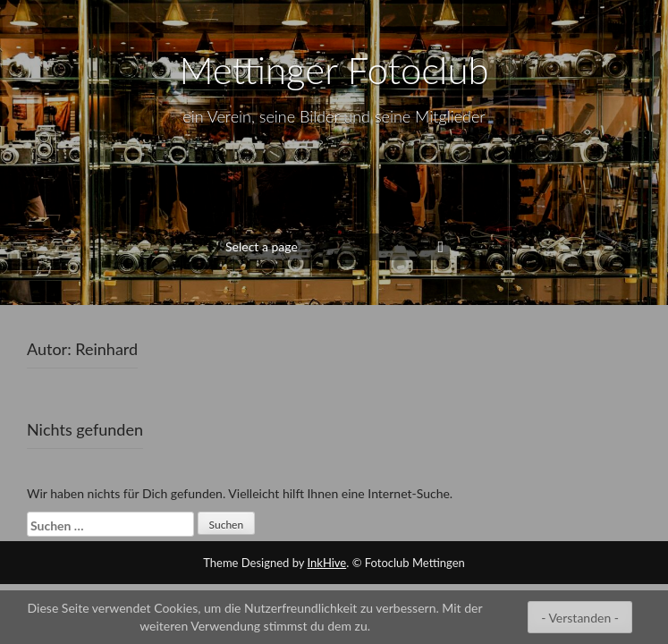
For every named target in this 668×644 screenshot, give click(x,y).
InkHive (327, 563)
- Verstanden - (580, 618)
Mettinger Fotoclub (334, 70)
